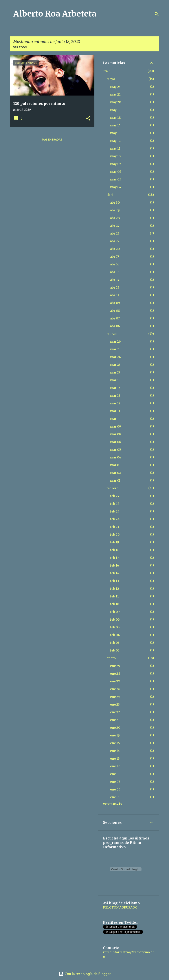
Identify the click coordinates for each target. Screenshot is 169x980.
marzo (112, 334)
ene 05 (115, 789)
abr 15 (115, 272)
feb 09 (115, 612)
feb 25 (115, 511)
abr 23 (115, 233)
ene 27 (115, 681)
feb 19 (115, 542)
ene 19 (115, 735)
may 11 (115, 148)
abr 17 (115, 257)
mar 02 (115, 473)
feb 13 (115, 581)
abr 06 (115, 326)
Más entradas (52, 140)
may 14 (115, 125)
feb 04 (115, 635)
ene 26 (115, 689)
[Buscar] (157, 14)
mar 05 (116, 450)
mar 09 (116, 426)
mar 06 (116, 442)
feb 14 (115, 573)
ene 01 (115, 797)
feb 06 (115, 620)
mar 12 (115, 403)
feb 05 (115, 627)
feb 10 (115, 604)
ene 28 (115, 674)
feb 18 (115, 550)
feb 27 (115, 496)
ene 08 (115, 774)
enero (111, 658)
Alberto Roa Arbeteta (55, 14)
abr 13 (115, 287)
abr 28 (115, 218)
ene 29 (115, 666)
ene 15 (115, 743)
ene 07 (115, 782)
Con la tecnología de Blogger (85, 974)
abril (110, 195)
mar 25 (115, 349)
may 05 (116, 179)
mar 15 (115, 388)
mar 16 (115, 380)
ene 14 (115, 751)
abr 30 (115, 203)
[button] (88, 119)
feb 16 (115, 565)
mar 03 (115, 465)
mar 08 (116, 434)
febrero (112, 488)
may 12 (115, 141)
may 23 (115, 87)
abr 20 (115, 249)
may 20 (116, 102)
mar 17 (115, 372)
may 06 (116, 172)
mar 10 (115, 419)
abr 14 (115, 280)
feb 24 (115, 519)
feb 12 (115, 589)
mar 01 (115, 481)
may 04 (116, 187)
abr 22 (115, 241)
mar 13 (115, 396)
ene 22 (115, 712)
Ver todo (20, 47)
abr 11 (115, 295)
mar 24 (115, 357)
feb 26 (115, 504)
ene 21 (115, 720)
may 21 (115, 94)
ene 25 (115, 697)
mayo (111, 79)
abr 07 (115, 318)
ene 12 (115, 766)
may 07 (116, 164)
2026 (107, 71)
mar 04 (116, 457)
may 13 (115, 133)
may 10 (115, 156)
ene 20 (115, 728)
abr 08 (115, 311)
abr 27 (115, 226)
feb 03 (115, 643)
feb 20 (115, 535)
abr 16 (115, 264)
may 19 (115, 110)
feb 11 (114, 596)
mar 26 (115, 342)
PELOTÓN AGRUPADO (120, 907)
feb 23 (115, 527)
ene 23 (115, 704)
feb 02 (115, 650)
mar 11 (115, 411)
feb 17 (114, 558)
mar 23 (115, 365)
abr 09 (115, 303)
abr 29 (115, 210)
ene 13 (115, 758)
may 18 (115, 118)
